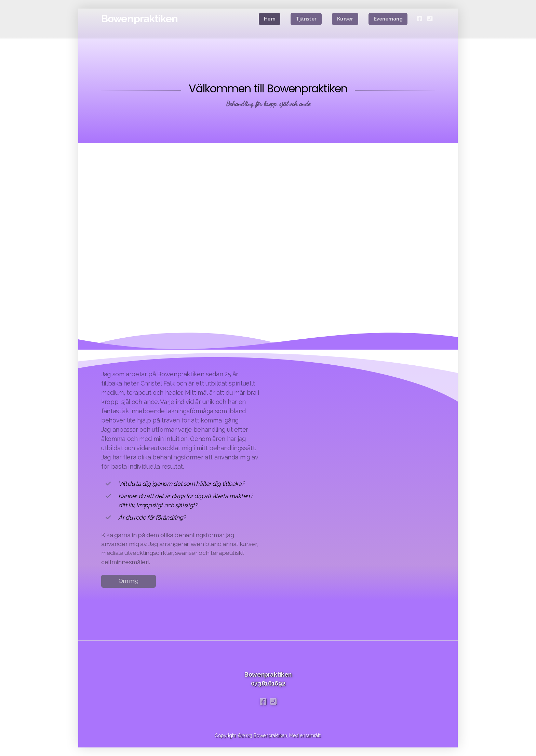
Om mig (129, 581)
